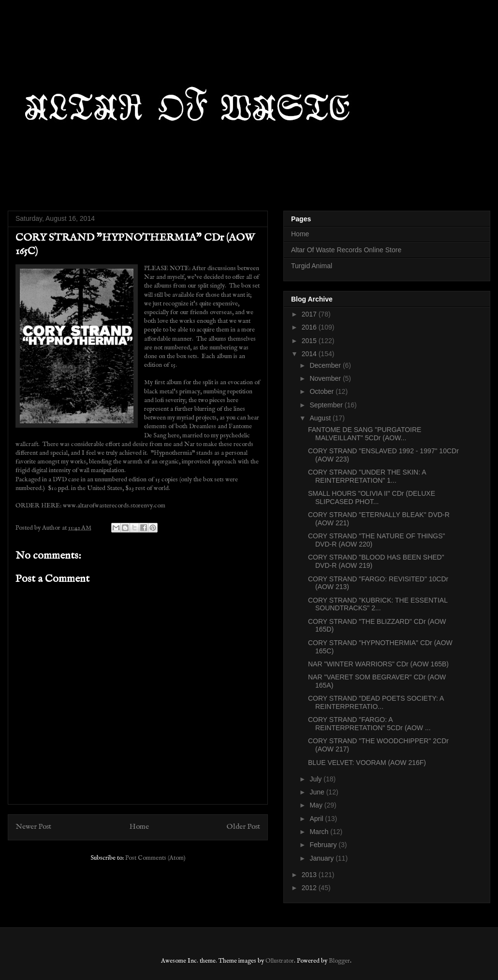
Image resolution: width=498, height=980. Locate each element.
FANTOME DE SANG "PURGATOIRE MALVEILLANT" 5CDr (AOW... (365, 434)
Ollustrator (280, 961)
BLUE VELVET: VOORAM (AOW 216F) (367, 763)
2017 (310, 314)
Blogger (339, 961)
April (317, 819)
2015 (310, 341)
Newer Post (33, 827)
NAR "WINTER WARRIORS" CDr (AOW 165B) (378, 664)
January (322, 858)
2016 (310, 327)
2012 (310, 888)
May (317, 805)
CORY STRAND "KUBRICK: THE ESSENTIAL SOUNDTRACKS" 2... (378, 604)
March (320, 832)
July (316, 779)
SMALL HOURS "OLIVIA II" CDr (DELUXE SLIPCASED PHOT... (372, 497)
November (326, 378)
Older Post (243, 827)
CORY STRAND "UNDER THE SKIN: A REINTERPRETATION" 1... (367, 476)
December (326, 365)
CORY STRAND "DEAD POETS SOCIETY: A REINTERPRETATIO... (376, 702)
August (321, 418)
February (324, 845)
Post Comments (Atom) (155, 858)
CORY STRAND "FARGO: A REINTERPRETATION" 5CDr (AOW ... (369, 724)
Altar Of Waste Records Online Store (346, 250)
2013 (310, 875)
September (327, 405)
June (318, 792)
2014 (310, 354)
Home (139, 827)
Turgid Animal (312, 266)
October (322, 391)
